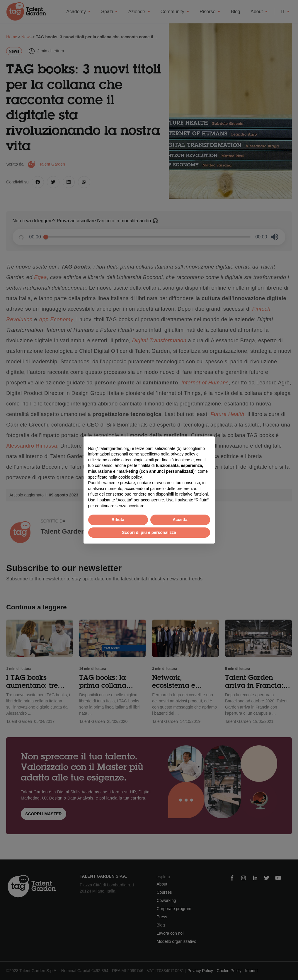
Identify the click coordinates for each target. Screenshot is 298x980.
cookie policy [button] (130, 477)
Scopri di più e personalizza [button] (149, 532)
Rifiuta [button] (118, 520)
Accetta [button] (180, 520)
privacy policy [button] (183, 454)
